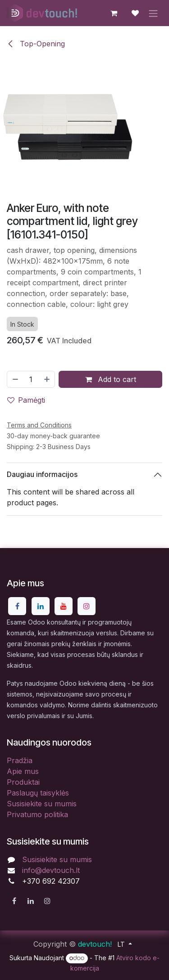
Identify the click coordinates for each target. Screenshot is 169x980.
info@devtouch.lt (51, 870)
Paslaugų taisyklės (38, 793)
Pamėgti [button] (26, 400)
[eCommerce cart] (114, 13)
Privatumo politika (37, 814)
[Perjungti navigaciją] (153, 13)
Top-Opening (36, 44)
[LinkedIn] (41, 606)
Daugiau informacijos (42, 474)
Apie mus (23, 771)
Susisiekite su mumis (42, 804)
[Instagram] (87, 606)
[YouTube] (64, 606)
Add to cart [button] (111, 379)
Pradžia (20, 760)
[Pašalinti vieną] (15, 379)
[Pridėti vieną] (47, 379)
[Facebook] (17, 606)
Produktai (23, 782)
